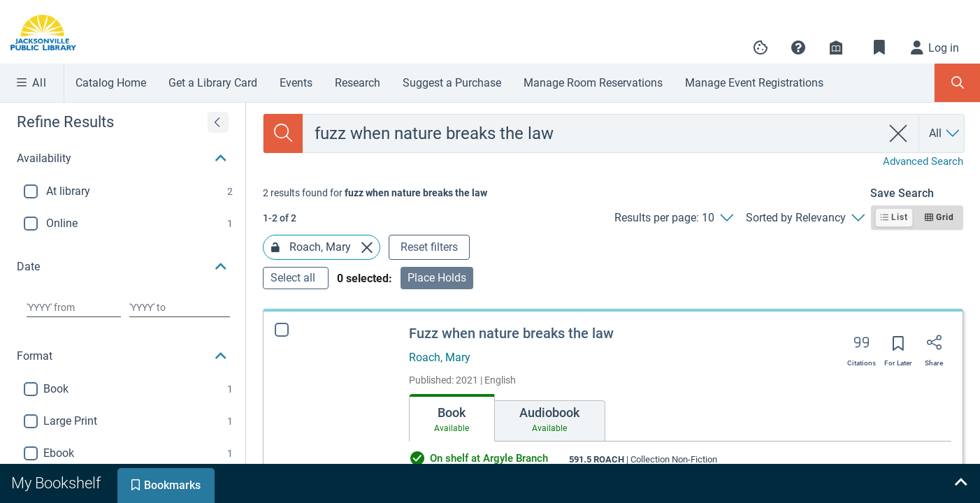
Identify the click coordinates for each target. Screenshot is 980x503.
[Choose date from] (74, 307)
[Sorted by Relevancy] (805, 218)
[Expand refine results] (218, 122)
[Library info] (836, 48)
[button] (798, 48)
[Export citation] (862, 347)
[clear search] (899, 133)
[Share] (934, 347)
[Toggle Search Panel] (957, 83)
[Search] (283, 133)
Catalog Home (111, 83)
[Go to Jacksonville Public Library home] (52, 32)
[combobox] (592, 133)
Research (358, 83)
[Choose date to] (180, 307)
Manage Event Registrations (754, 83)
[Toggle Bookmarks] (879, 48)
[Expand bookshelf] (960, 483)
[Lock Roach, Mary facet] (276, 247)
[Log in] (935, 48)
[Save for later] (898, 348)
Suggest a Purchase (452, 83)
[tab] (452, 418)
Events (296, 83)
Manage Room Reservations (593, 83)
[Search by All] (945, 133)
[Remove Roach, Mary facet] (367, 247)
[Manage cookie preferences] (761, 48)
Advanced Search (923, 161)
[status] (375, 193)
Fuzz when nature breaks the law (511, 333)
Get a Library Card (213, 83)
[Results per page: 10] (673, 218)
